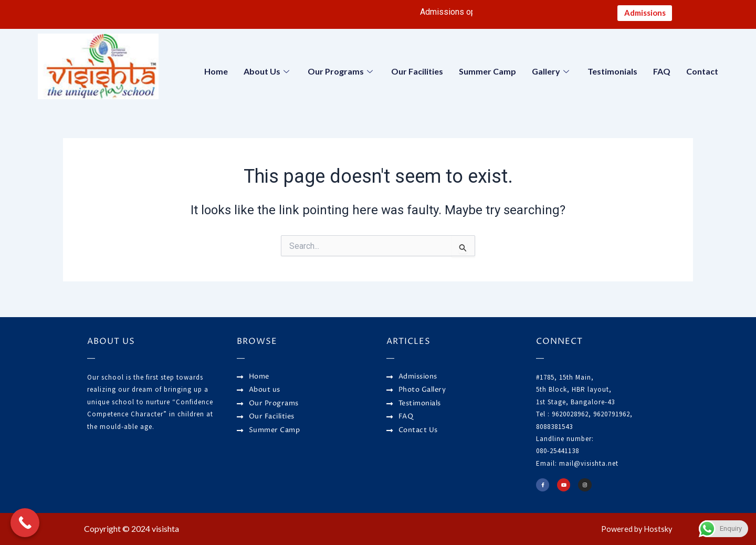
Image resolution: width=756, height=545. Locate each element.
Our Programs (342, 73)
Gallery (552, 73)
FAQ (662, 73)
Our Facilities (417, 73)
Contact (702, 73)
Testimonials (612, 73)
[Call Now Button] (25, 523)
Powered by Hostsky (634, 529)
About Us (268, 73)
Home (216, 73)
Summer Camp (487, 73)
